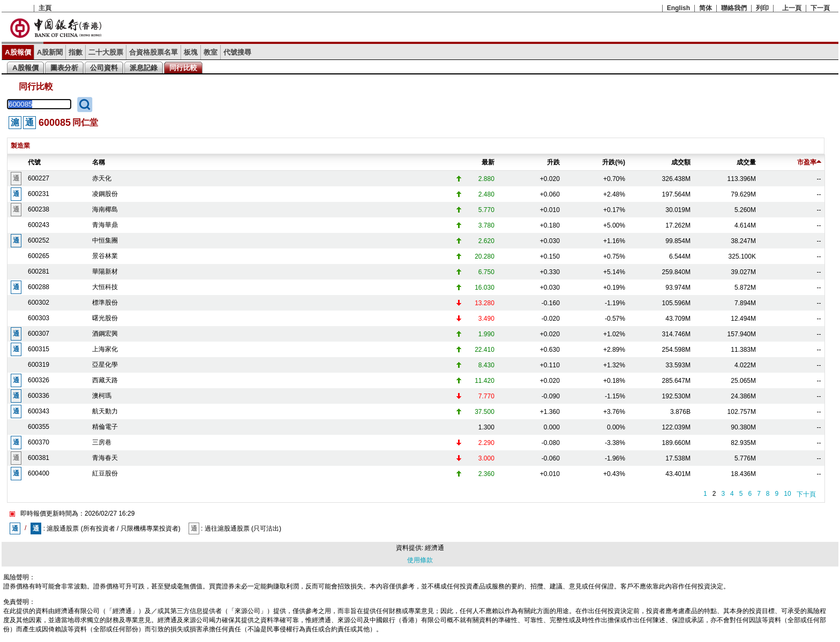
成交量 (746, 162)
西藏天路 (105, 380)
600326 (39, 380)
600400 (39, 473)
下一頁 (820, 8)
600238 (39, 209)
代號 (34, 162)
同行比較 (183, 68)
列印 (762, 8)
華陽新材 (105, 271)
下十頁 (806, 494)
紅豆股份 (105, 473)
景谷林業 (105, 256)
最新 (488, 162)
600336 (39, 396)
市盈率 (809, 162)
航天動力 (105, 411)
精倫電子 (105, 427)
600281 (39, 271)
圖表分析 (64, 68)
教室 (211, 52)
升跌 (553, 162)
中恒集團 (105, 240)
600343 (39, 411)
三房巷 (102, 442)
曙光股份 (105, 318)
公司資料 (104, 68)
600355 (39, 427)
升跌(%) (614, 162)
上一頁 (792, 8)
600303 (39, 318)
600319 (39, 365)
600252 (39, 240)
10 (787, 494)
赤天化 (102, 178)
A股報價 (18, 52)
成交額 (681, 162)
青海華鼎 (105, 225)
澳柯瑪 (102, 396)
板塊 (191, 52)
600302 (39, 303)
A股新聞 (50, 52)
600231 (39, 194)
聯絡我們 (734, 8)
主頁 (45, 8)
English (678, 8)
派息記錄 (144, 68)
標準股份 (105, 303)
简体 (706, 8)
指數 (76, 52)
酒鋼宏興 (105, 334)
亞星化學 (105, 365)
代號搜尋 (237, 52)
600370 (39, 442)
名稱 (99, 162)
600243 (39, 225)
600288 (39, 287)
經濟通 (434, 548)
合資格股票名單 (153, 52)
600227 (39, 178)
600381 (39, 458)
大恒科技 (105, 287)
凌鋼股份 (105, 194)
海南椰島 (105, 209)
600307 (39, 334)
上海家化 (105, 349)
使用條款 (420, 560)
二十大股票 (106, 52)
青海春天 (105, 458)
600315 (39, 349)
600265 (39, 256)
